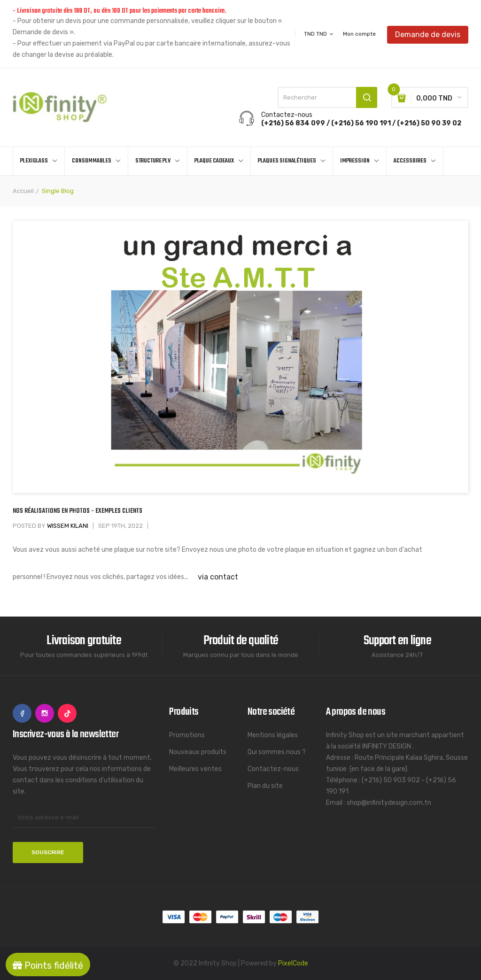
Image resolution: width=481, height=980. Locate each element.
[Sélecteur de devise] (319, 34)
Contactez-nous (273, 769)
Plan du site (265, 786)
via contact (218, 577)
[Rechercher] (327, 97)
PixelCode (293, 963)
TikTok (67, 713)
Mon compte (359, 34)
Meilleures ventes (195, 769)
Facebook (22, 713)
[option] (240, 357)
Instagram (45, 713)
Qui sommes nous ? (277, 752)
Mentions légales (273, 735)
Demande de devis (428, 34)
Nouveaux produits (198, 752)
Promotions (187, 735)
